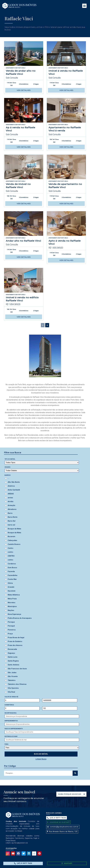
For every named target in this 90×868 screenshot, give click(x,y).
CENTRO (11, 556)
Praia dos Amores (15, 645)
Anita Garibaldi (14, 490)
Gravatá (11, 587)
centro (10, 552)
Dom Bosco (12, 568)
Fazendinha (13, 575)
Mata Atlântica (14, 595)
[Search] (75, 773)
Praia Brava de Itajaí (16, 638)
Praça (10, 634)
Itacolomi (12, 591)
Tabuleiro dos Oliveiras (17, 684)
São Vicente (13, 676)
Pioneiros (12, 630)
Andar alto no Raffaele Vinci (23, 241)
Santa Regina (13, 661)
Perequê (11, 626)
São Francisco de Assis (17, 669)
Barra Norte (13, 517)
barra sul (11, 525)
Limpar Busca (41, 759)
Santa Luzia (13, 657)
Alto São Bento (14, 482)
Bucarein (12, 536)
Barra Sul (12, 521)
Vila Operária (13, 688)
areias (10, 498)
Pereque (11, 622)
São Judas (12, 673)
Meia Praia (12, 599)
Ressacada (12, 649)
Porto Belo (21, 68)
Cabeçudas (12, 540)
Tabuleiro (12, 680)
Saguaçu (11, 653)
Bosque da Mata (14, 529)
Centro (11, 548)
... (8, 478)
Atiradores (12, 509)
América (11, 486)
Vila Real (11, 692)
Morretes (12, 603)
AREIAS (11, 494)
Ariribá (11, 502)
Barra (10, 513)
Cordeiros (12, 564)
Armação (12, 505)
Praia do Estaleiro (15, 641)
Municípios (12, 606)
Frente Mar (12, 579)
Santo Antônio (14, 665)
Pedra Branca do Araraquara (20, 618)
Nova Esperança (14, 614)
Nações (11, 610)
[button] (84, 6)
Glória (10, 583)
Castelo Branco (14, 544)
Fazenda (11, 571)
